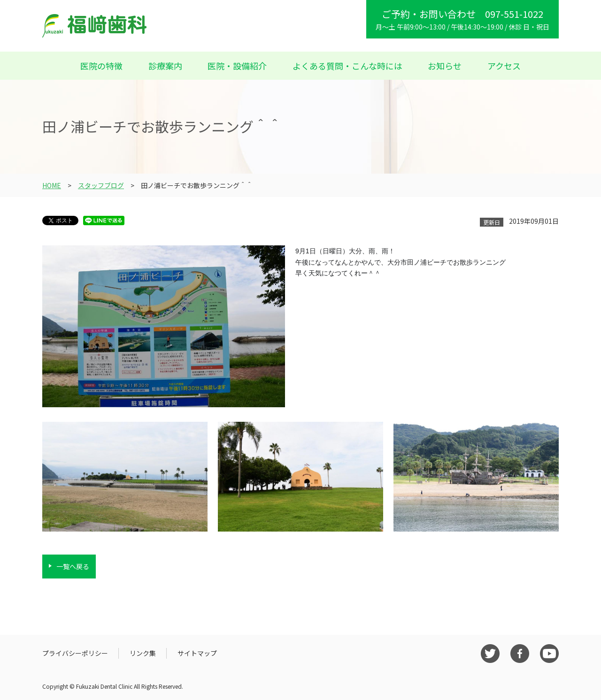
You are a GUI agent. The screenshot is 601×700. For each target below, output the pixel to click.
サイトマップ (197, 653)
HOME (52, 185)
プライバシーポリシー (75, 653)
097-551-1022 (514, 14)
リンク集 (143, 653)
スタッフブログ (101, 185)
